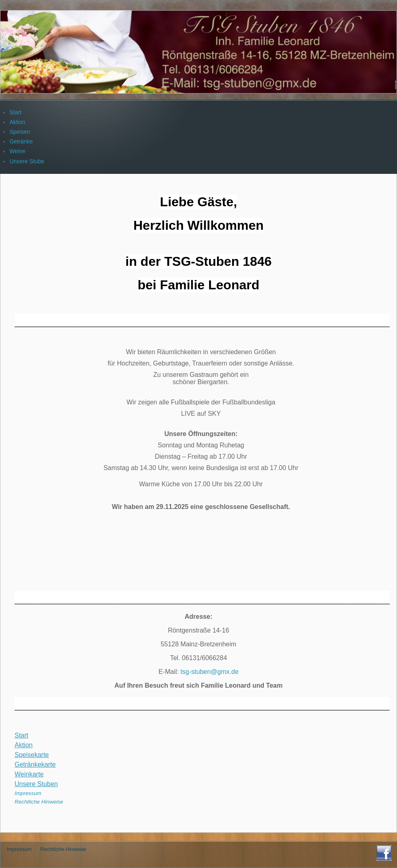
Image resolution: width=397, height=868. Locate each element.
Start (21, 735)
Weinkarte (29, 774)
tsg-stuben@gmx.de (209, 672)
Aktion (23, 745)
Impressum (28, 793)
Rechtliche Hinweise (39, 802)
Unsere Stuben (36, 784)
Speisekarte (32, 755)
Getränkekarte (35, 764)
